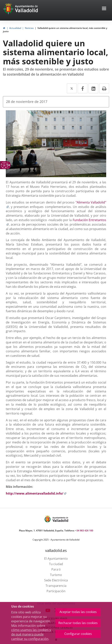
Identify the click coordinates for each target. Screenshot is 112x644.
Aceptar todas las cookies (78, 612)
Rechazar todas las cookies (78, 623)
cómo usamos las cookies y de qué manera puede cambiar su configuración (31, 634)
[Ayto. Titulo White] (27, 9)
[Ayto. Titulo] (60, 519)
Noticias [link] (29, 28)
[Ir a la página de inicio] (9, 9)
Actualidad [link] (15, 28)
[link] (4, 28)
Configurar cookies (78, 634)
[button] (104, 9)
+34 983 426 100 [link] (84, 531)
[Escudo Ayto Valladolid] (48, 519)
